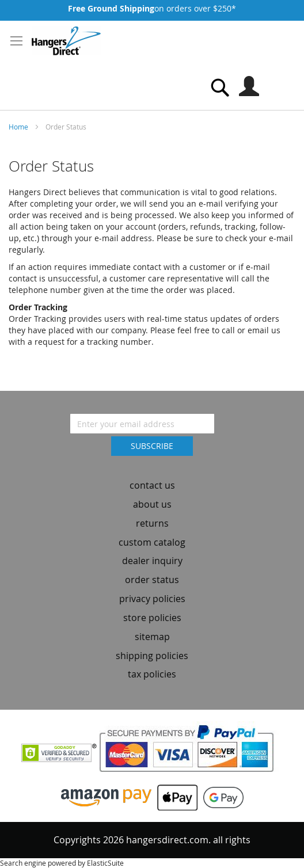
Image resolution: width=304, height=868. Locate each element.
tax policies (152, 674)
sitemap (152, 637)
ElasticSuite (105, 863)
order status (152, 580)
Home (19, 127)
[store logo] (66, 41)
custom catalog (152, 542)
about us (152, 504)
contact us (152, 485)
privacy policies (152, 599)
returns (152, 523)
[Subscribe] (152, 446)
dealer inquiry (152, 561)
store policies (152, 618)
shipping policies (152, 656)
